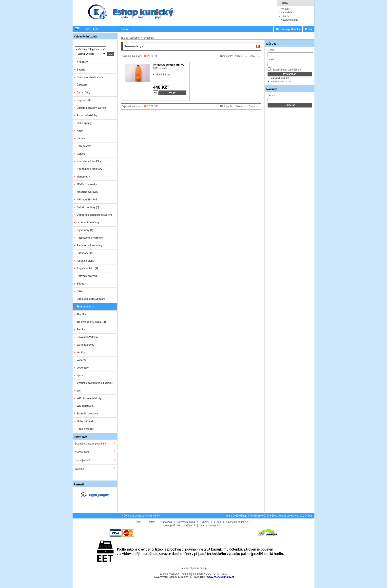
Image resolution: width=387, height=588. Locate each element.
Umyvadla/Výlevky (87, 337)
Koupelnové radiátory (89, 169)
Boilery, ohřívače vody (90, 77)
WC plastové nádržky (89, 398)
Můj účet (272, 44)
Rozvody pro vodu (87, 276)
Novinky (79, 469)
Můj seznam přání (210, 525)
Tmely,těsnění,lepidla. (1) (91, 322)
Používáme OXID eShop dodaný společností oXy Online (281, 516)
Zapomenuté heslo (281, 81)
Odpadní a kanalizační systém (94, 215)
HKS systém (84, 146)
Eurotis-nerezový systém (91, 108)
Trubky (81, 330)
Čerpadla (82, 85)
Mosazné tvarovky (87, 192)
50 (152, 56)
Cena (252, 56)
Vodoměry (83, 368)
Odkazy (285, 16)
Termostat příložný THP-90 (169, 65)
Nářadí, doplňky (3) (88, 207)
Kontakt (285, 9)
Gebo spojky (84, 123)
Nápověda (286, 12)
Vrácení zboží (83, 452)
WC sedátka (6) (86, 406)
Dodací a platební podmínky (90, 444)
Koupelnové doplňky (89, 161)
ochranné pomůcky (88, 223)
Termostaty (148, 38)
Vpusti (81, 375)
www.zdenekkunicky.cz (221, 577)
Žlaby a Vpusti (85, 421)
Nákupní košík (172, 525)
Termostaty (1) (85, 307)
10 (145, 56)
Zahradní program (87, 414)
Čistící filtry (83, 93)
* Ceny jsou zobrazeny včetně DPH (141, 516)
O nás (309, 29)
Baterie (81, 70)
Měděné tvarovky (87, 184)
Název (238, 56)
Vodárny (82, 360)
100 (156, 56)
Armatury (82, 62)
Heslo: (271, 59)
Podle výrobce (85, 429)
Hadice (81, 138)
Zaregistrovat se (280, 78)
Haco (80, 131)
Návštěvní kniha (289, 20)
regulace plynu (86, 261)
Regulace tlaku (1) (87, 268)
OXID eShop (240, 516)
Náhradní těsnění (87, 200)
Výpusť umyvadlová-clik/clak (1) (96, 383)
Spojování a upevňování (91, 299)
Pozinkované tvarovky (90, 238)
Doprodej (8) (84, 100)
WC (79, 391)
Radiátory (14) (85, 253)
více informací (156, 75)
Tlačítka (81, 314)
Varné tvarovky (86, 345)
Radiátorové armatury (89, 245)
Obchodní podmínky (288, 29)
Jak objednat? (83, 460)
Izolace (81, 154)
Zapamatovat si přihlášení (284, 69)
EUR (96, 29)
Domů (124, 29)
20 (149, 56)
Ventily (81, 352)
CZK (88, 29)
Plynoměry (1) (85, 230)
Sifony (81, 284)
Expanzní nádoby (87, 116)
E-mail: (271, 50)
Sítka (80, 291)
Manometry (83, 177)
